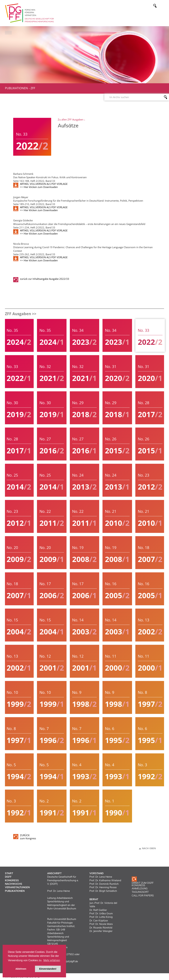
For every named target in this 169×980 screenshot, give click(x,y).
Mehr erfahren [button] (52, 960)
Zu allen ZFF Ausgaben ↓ (72, 119)
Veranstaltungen (17, 887)
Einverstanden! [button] (48, 969)
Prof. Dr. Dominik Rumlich (104, 884)
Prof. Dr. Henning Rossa (103, 887)
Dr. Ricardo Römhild (101, 928)
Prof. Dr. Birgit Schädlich (103, 891)
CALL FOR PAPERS (143, 895)
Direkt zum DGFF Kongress (143, 884)
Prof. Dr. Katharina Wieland (105, 880)
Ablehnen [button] (21, 969)
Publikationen (16, 88)
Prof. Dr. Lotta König (101, 917)
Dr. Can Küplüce (99, 921)
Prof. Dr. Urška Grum (101, 913)
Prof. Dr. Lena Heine (101, 877)
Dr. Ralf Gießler (98, 910)
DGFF (8, 877)
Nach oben (149, 848)
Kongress (12, 880)
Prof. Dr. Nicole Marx (101, 924)
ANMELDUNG (140, 888)
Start (9, 873)
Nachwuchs (14, 884)
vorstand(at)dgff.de (67, 961)
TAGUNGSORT (140, 892)
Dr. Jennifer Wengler (101, 931)
